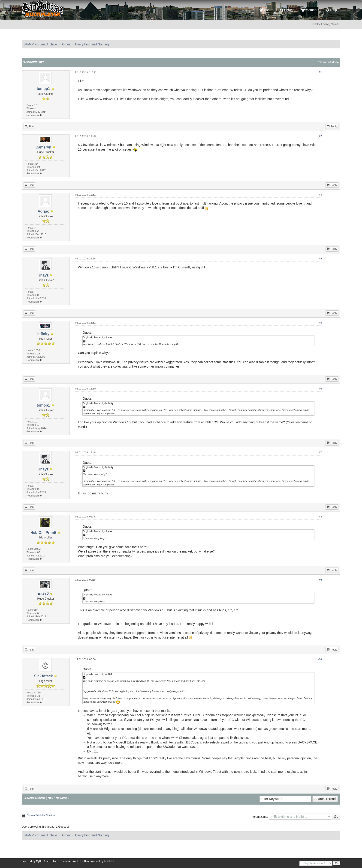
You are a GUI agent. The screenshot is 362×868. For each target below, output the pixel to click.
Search (287, 10)
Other (66, 44)
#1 (320, 72)
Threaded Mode (328, 62)
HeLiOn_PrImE (43, 533)
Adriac (43, 211)
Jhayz (43, 275)
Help (331, 10)
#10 (320, 659)
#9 (320, 580)
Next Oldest (36, 798)
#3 (320, 195)
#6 (320, 389)
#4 (320, 259)
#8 (320, 517)
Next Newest (57, 798)
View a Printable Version (41, 815)
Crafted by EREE (53, 861)
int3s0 (43, 593)
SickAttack (43, 676)
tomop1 (43, 89)
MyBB (39, 861)
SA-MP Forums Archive (40, 44)
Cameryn (43, 147)
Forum (266, 10)
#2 (320, 136)
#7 (320, 452)
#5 (320, 323)
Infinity (43, 334)
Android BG (75, 861)
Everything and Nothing (92, 44)
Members (310, 10)
